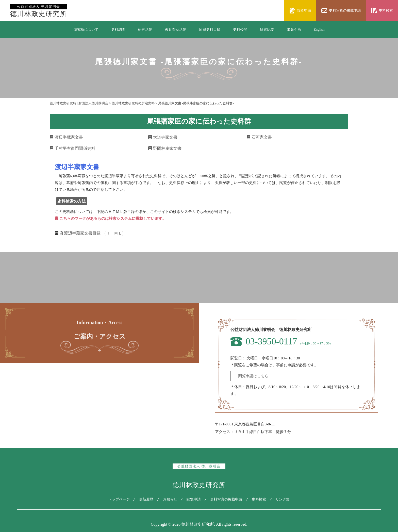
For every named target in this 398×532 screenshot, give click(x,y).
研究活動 (145, 30)
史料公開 (240, 30)
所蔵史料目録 (210, 30)
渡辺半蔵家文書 (66, 137)
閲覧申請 (194, 499)
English (319, 30)
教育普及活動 (176, 30)
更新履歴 (145, 499)
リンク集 (285, 499)
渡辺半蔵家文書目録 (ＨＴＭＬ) (92, 233)
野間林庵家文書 (165, 148)
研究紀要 (267, 30)
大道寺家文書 (163, 137)
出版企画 (294, 30)
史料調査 (118, 30)
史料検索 (260, 499)
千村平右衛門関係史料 (72, 148)
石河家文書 (259, 137)
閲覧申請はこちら (253, 376)
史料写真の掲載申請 (227, 499)
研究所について (86, 30)
